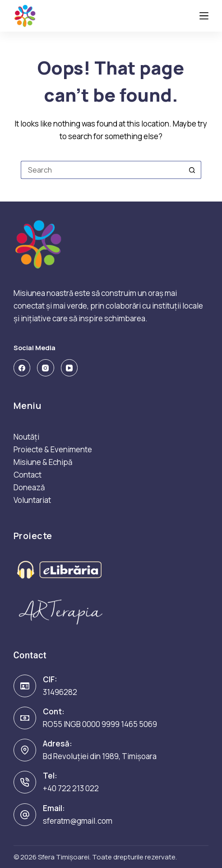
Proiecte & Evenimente (53, 449)
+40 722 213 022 (71, 788)
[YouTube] (69, 368)
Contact (28, 475)
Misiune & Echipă (43, 462)
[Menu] (204, 16)
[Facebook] (22, 368)
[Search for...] (102, 170)
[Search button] (192, 170)
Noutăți (26, 437)
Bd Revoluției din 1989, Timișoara (100, 756)
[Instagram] (46, 368)
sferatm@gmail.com (78, 821)
